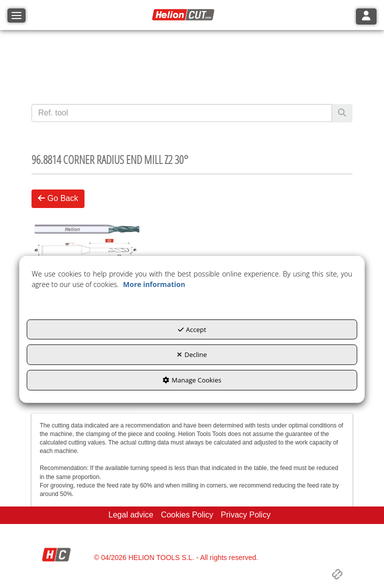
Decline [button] (192, 354)
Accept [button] (192, 329)
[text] (181, 113)
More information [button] (154, 284)
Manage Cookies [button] (192, 380)
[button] (184, 15)
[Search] (342, 113)
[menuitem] (131, 515)
